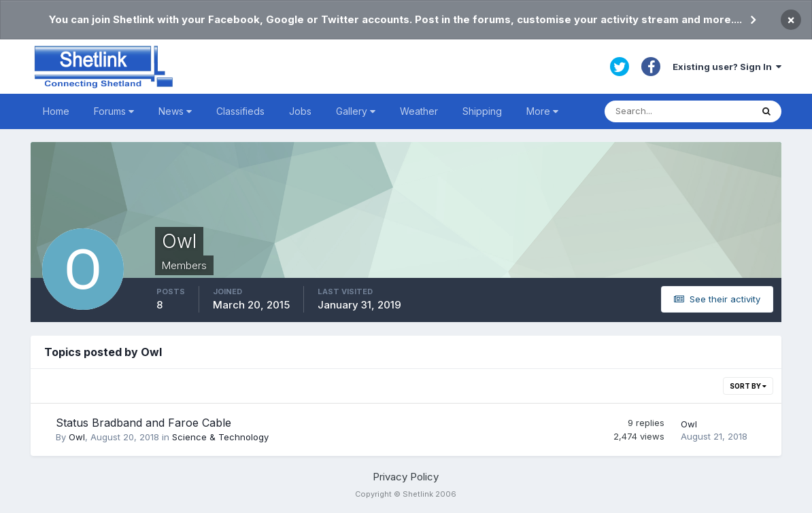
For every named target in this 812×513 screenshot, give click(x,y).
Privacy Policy (406, 477)
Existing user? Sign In (727, 67)
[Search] (678, 111)
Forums (114, 111)
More (542, 111)
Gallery (356, 111)
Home (56, 111)
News (175, 111)
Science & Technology (220, 437)
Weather (419, 111)
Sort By (748, 386)
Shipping (482, 111)
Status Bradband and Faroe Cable (143, 423)
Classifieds (240, 111)
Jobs (300, 111)
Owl (77, 437)
